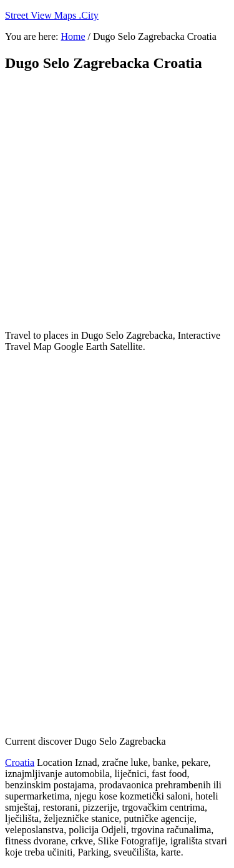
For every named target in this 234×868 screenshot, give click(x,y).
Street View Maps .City (52, 15)
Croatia (20, 762)
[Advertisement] (117, 201)
